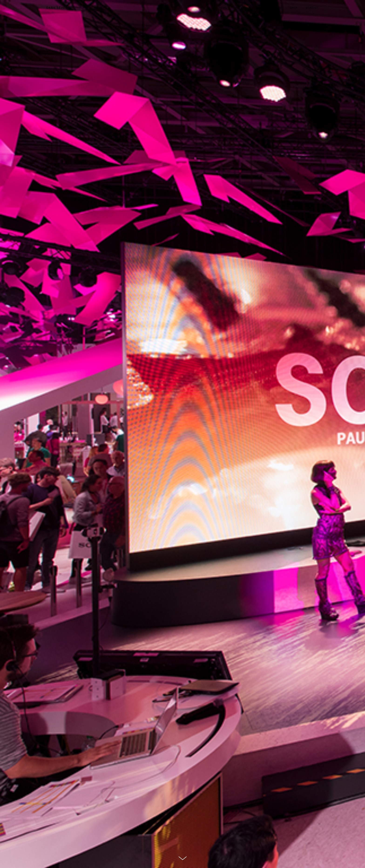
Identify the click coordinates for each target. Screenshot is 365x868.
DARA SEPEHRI (59, 8)
